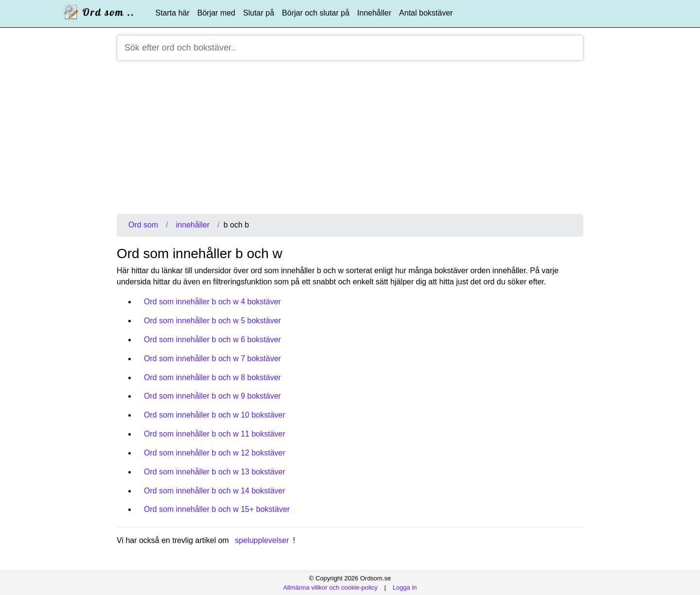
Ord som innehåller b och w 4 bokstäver (212, 302)
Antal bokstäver (426, 13)
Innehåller (374, 13)
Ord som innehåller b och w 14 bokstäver (215, 491)
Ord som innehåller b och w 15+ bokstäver (217, 509)
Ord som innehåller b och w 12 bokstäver (215, 453)
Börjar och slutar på (316, 13)
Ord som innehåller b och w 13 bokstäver (215, 472)
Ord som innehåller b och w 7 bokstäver (212, 359)
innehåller (193, 225)
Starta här (173, 13)
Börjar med (216, 13)
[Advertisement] (350, 141)
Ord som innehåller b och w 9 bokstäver (212, 396)
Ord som (143, 225)
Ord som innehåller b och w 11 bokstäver (215, 434)
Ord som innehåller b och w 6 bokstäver (212, 340)
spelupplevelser (262, 540)
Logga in (405, 587)
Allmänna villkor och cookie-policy (330, 587)
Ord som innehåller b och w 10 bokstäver (215, 415)
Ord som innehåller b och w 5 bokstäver (212, 321)
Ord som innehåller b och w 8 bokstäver (212, 377)
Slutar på (259, 13)
